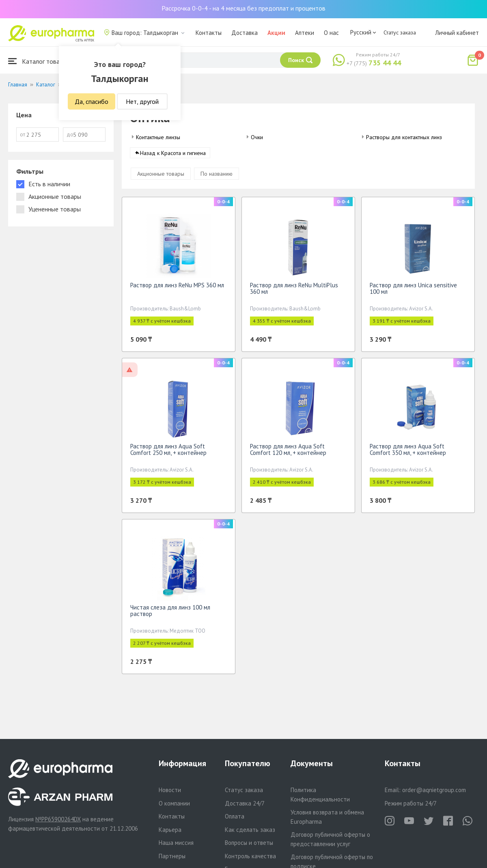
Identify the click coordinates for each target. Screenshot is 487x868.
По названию (217, 177)
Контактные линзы (158, 137)
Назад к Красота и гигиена (173, 156)
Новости (170, 790)
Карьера (170, 830)
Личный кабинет (457, 33)
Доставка (245, 33)
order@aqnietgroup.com (434, 790)
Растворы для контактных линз (404, 137)
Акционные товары (161, 177)
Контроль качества (250, 856)
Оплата (235, 816)
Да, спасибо (92, 101)
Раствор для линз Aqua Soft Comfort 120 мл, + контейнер (288, 452)
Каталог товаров (39, 61)
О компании (174, 803)
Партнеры (172, 856)
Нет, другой (142, 101)
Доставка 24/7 (245, 803)
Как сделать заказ (250, 830)
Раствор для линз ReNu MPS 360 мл (177, 288)
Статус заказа (400, 32)
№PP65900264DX (58, 819)
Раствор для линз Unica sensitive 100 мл (413, 291)
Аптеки (305, 33)
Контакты (209, 33)
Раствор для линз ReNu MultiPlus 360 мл (294, 291)
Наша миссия (176, 843)
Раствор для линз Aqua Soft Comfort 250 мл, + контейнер (168, 452)
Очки (257, 137)
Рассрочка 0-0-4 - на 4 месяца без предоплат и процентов (243, 8)
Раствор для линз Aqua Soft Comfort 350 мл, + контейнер (408, 452)
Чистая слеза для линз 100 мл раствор (170, 613)
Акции (276, 33)
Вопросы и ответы (249, 843)
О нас (331, 33)
